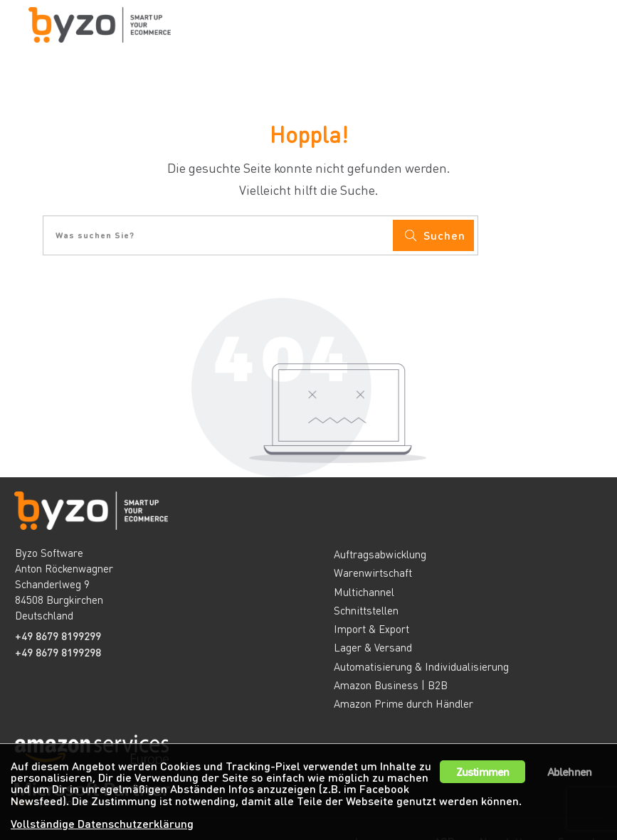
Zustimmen (483, 768)
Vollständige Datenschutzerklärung (103, 823)
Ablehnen (570, 768)
